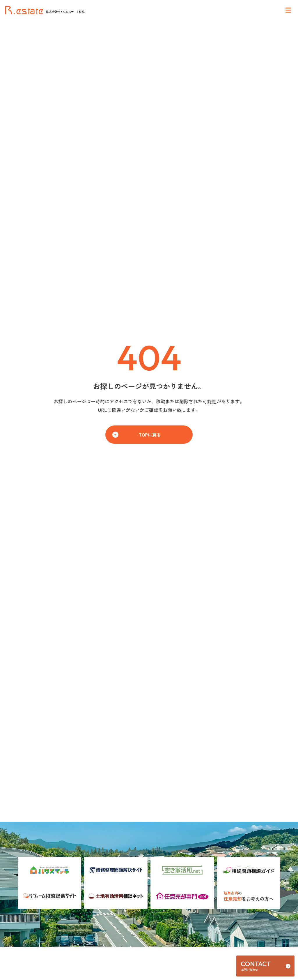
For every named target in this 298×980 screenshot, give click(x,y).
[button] (149, 435)
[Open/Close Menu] (288, 10)
